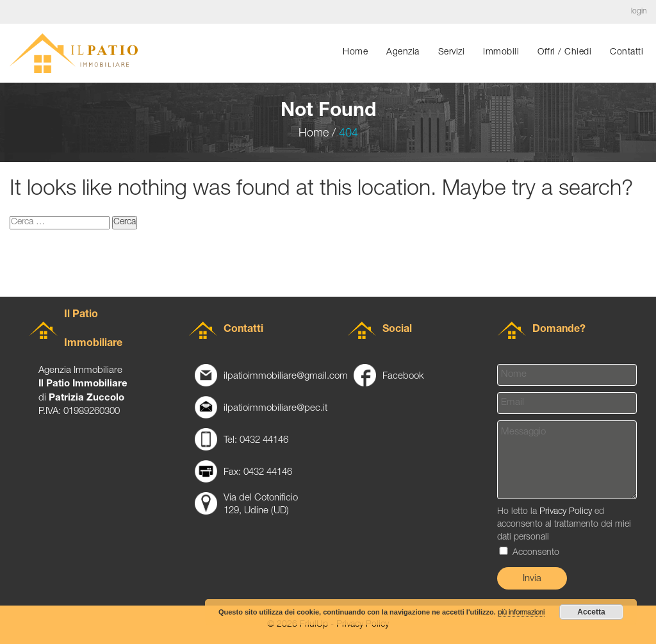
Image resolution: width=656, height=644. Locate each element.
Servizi (452, 53)
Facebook (403, 376)
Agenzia (403, 53)
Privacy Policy (566, 512)
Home (355, 53)
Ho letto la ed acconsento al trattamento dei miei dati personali (564, 533)
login (639, 12)
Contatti (627, 53)
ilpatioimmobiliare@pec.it (275, 409)
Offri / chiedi (564, 53)
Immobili (501, 53)
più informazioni (521, 613)
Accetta (591, 612)
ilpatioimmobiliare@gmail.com (286, 376)
